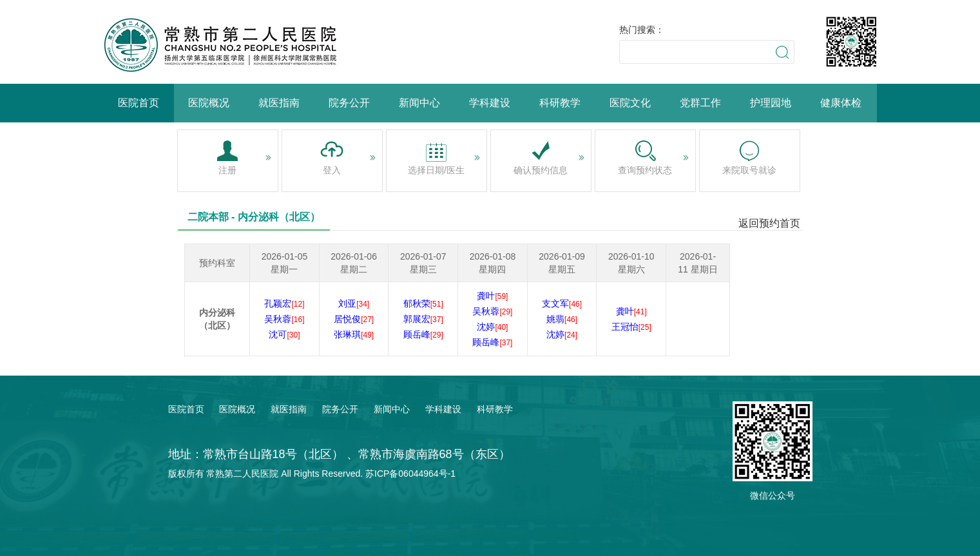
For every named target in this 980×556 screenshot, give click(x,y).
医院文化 (630, 103)
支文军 (562, 303)
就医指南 (279, 103)
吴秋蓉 (284, 319)
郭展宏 (423, 319)
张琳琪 (354, 334)
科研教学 (560, 103)
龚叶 (492, 296)
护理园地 (771, 103)
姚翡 (562, 319)
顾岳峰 (423, 334)
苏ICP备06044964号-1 (410, 474)
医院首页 (139, 103)
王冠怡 (631, 327)
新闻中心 (419, 103)
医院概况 (209, 103)
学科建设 (490, 103)
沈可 (284, 334)
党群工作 (700, 103)
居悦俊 (354, 319)
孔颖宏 (284, 303)
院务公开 (349, 103)
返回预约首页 (769, 223)
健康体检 (841, 103)
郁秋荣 (423, 303)
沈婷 (492, 327)
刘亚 (354, 303)
